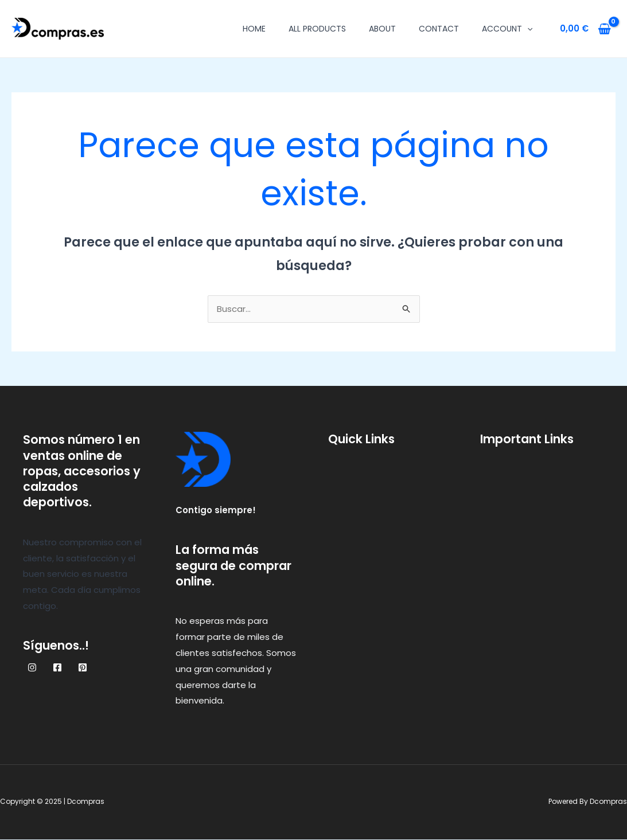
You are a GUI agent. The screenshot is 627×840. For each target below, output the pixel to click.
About (382, 29)
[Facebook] (57, 668)
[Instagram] (32, 668)
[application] (527, 29)
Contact (439, 29)
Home (254, 29)
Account (507, 29)
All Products (317, 29)
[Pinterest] (83, 668)
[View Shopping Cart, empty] (585, 29)
